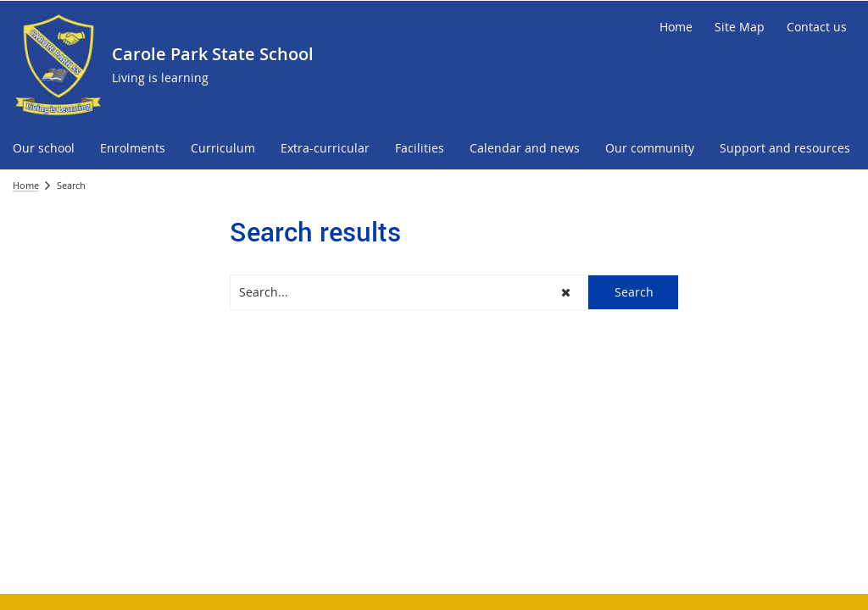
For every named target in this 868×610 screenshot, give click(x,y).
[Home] (676, 27)
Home (26, 185)
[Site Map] (740, 27)
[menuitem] (44, 149)
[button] (567, 292)
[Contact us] (817, 27)
